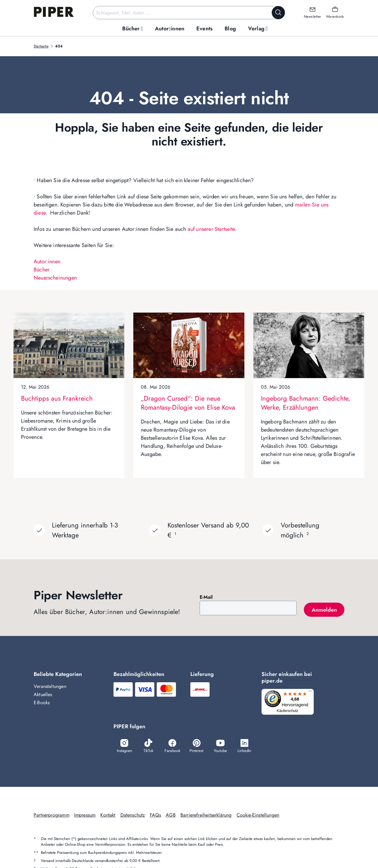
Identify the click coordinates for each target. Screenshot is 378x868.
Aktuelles (43, 694)
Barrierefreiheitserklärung (206, 816)
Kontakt (108, 816)
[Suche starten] (278, 13)
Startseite (41, 46)
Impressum (85, 816)
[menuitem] (133, 29)
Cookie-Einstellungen (258, 816)
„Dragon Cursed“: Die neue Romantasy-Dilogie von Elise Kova (188, 403)
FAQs (156, 816)
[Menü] (312, 692)
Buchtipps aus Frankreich (57, 398)
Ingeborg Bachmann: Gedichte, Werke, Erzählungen (306, 403)
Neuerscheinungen (55, 278)
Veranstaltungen (50, 686)
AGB (171, 816)
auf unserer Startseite (211, 229)
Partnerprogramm (51, 816)
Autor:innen (47, 261)
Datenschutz (133, 816)
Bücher (42, 270)
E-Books (42, 703)
